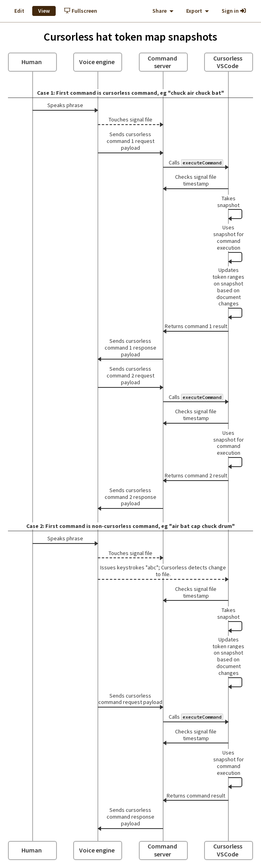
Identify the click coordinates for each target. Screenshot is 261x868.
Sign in (234, 11)
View (44, 11)
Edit (19, 11)
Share (163, 11)
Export (198, 11)
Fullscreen (81, 11)
